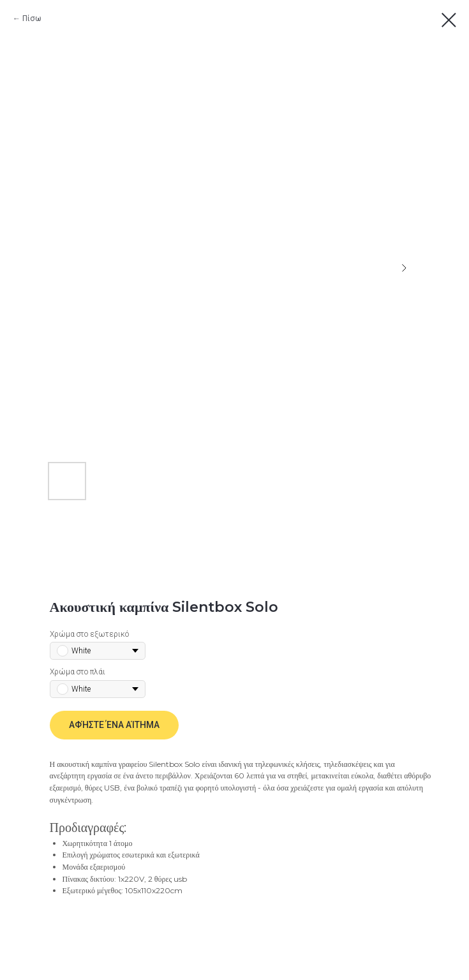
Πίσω (32, 19)
